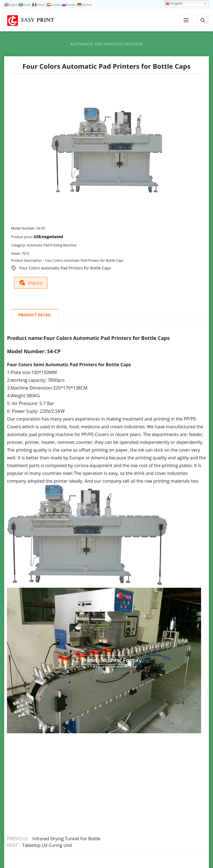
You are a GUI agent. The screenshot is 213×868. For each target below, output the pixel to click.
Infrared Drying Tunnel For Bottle (67, 838)
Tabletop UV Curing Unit (47, 845)
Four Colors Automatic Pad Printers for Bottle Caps (65, 268)
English (174, 4)
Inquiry (31, 282)
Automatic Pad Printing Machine (106, 44)
